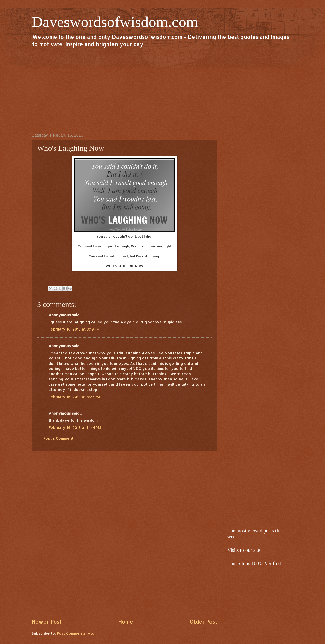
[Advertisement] (162, 90)
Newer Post (47, 622)
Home (126, 622)
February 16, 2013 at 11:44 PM (75, 427)
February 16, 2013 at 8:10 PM (74, 329)
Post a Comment (58, 438)
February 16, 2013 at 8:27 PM (74, 397)
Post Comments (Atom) (78, 633)
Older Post (203, 622)
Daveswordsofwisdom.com (115, 22)
